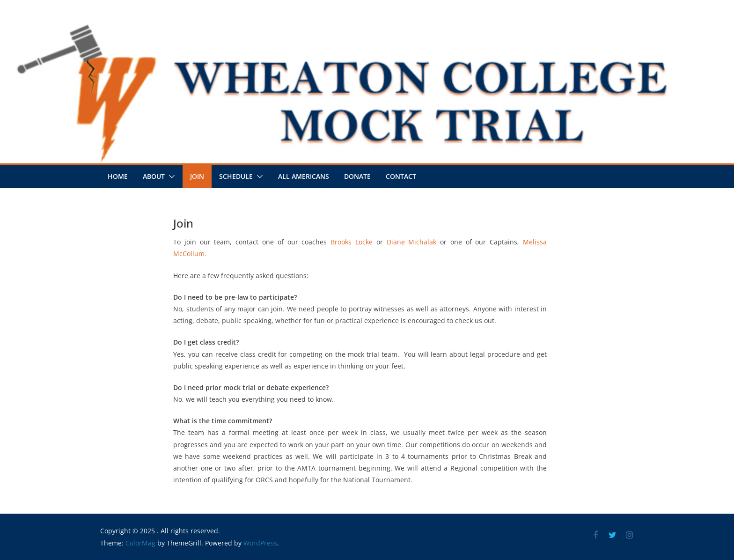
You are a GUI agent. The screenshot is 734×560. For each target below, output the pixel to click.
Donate (357, 176)
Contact (401, 176)
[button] (170, 177)
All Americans (304, 176)
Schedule (236, 176)
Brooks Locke (352, 242)
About (154, 176)
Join (197, 176)
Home (118, 176)
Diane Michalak (412, 242)
